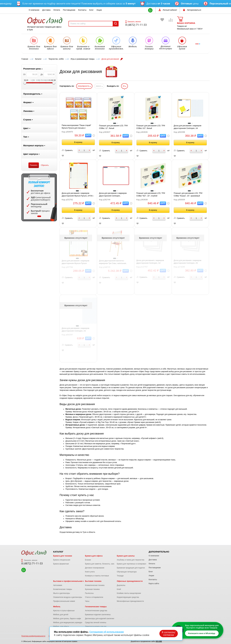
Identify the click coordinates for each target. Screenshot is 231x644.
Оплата (57, 10)
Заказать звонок (133, 22)
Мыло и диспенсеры (62, 593)
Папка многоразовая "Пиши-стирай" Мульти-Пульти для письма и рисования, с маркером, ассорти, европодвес (76, 127)
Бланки (88, 560)
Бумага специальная (62, 560)
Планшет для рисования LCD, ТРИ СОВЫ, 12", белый (113, 127)
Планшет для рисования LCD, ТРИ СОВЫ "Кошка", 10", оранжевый (188, 195)
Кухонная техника (92, 589)
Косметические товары (63, 589)
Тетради (120, 576)
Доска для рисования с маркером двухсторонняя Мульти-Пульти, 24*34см (78, 195)
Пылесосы (89, 593)
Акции (99, 10)
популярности (84, 86)
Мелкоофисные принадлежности (130, 601)
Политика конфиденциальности (33, 636)
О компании (34, 10)
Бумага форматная (61, 564)
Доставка (46, 10)
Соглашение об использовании (107, 632)
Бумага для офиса (94, 556)
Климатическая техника (95, 585)
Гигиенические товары (96, 607)
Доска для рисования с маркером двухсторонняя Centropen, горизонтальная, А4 (113, 195)
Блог (91, 10)
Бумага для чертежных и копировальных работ (136, 564)
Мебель (57, 607)
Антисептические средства (96, 611)
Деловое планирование (95, 568)
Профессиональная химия (64, 601)
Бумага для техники (63, 556)
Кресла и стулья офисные (64, 611)
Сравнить (67, 150)
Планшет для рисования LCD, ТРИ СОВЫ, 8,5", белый (151, 127)
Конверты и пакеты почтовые (97, 576)
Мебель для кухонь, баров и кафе (67, 619)
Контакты (82, 10)
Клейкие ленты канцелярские (129, 593)
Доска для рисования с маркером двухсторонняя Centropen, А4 (187, 127)
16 (125, 86)
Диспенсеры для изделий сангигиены (100, 619)
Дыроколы (121, 585)
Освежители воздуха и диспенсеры (68, 597)
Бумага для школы (126, 556)
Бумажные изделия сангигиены (98, 615)
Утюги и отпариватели (94, 597)
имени (99, 86)
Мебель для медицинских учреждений (69, 623)
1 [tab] (39, 216)
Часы (87, 601)
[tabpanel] (39, 197)
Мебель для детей (61, 615)
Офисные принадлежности (130, 581)
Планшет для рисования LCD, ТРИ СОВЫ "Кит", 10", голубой (151, 195)
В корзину (78, 142)
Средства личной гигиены (96, 623)
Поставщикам (69, 10)
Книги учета (90, 572)
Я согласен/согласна (169, 634)
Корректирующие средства (128, 597)
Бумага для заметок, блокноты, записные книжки (105, 564)
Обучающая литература (127, 572)
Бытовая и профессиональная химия (71, 581)
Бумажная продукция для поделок (131, 568)
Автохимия (58, 585)
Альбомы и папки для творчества (131, 560)
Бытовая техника (93, 581)
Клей (119, 589)
